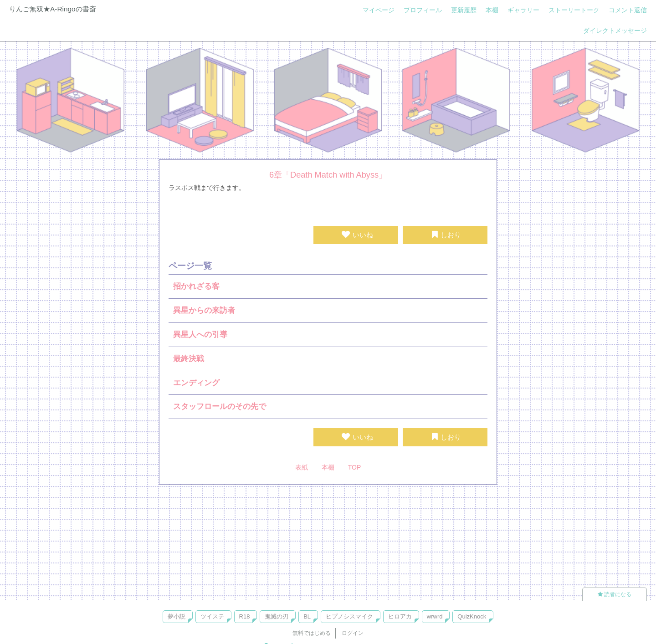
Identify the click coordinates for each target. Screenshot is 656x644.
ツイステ (212, 616)
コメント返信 (628, 10)
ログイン (353, 633)
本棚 (492, 10)
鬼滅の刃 (277, 616)
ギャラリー (523, 10)
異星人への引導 (200, 335)
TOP (355, 467)
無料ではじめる (312, 633)
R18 (245, 616)
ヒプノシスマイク (349, 616)
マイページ (379, 10)
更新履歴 (464, 10)
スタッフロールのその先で (220, 406)
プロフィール (423, 10)
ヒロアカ (400, 616)
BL (307, 616)
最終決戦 (189, 359)
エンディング (196, 383)
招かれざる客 (196, 286)
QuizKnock (472, 616)
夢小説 (177, 616)
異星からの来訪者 (204, 310)
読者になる (615, 594)
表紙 (302, 467)
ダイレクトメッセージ (615, 31)
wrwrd (435, 616)
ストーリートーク (574, 10)
